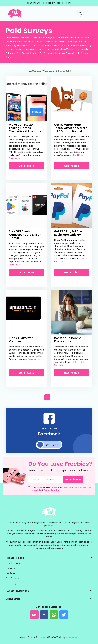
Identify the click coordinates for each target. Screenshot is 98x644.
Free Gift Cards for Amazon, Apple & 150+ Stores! (25, 235)
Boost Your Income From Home (68, 340)
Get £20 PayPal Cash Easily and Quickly (69, 233)
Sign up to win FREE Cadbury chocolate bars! (49, 3)
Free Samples (13, 563)
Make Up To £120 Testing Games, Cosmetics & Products (25, 128)
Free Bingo (12, 583)
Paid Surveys (13, 578)
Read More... (15, 158)
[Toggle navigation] (89, 13)
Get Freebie (26, 166)
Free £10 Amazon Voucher (21, 340)
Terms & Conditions (52, 490)
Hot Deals (11, 573)
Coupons (11, 568)
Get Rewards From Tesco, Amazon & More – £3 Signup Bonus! (71, 128)
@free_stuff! (48, 445)
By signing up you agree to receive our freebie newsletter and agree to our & (62, 489)
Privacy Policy (37, 490)
